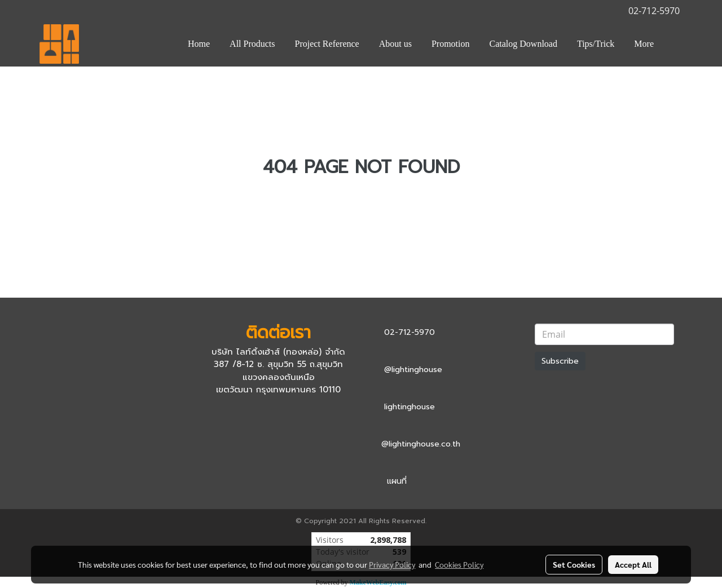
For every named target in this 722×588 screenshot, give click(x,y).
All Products (252, 44)
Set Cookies (574, 564)
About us (395, 44)
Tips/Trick (596, 44)
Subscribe (560, 361)
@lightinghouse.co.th (421, 444)
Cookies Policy (459, 564)
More (644, 44)
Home (199, 44)
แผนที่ (397, 481)
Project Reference (327, 44)
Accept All (633, 564)
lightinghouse (410, 407)
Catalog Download (523, 44)
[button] (673, 44)
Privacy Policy (392, 564)
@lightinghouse (413, 370)
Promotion (451, 44)
